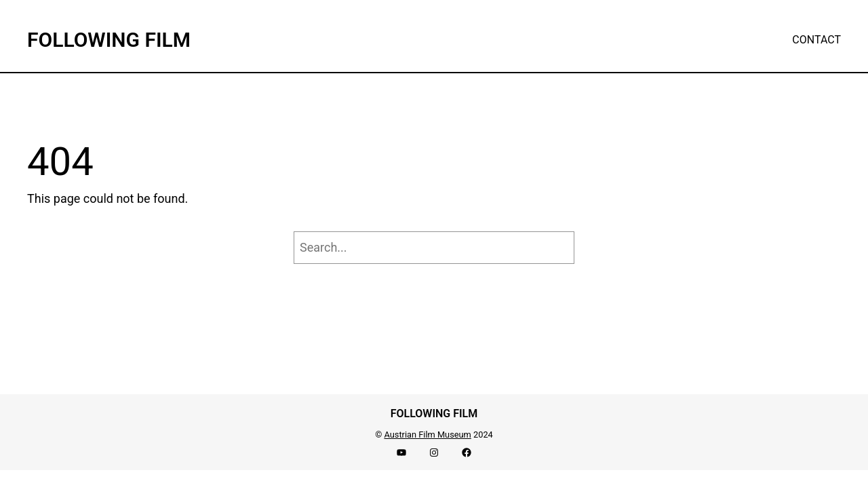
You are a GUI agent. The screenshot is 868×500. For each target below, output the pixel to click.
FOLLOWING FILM (109, 40)
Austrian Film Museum (427, 435)
